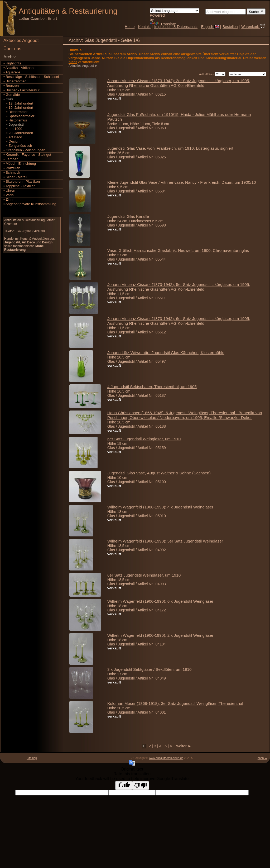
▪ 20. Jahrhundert (18, 133)
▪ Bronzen (11, 86)
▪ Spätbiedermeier (19, 116)
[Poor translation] (141, 786)
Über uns (12, 49)
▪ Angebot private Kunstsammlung (30, 204)
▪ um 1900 (13, 129)
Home (130, 27)
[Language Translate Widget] (174, 11)
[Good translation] (124, 786)
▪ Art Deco (13, 137)
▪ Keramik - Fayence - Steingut (27, 155)
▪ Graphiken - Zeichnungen (24, 150)
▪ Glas (8, 99)
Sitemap (32, 758)
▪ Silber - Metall (15, 177)
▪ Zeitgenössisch (18, 146)
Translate (163, 24)
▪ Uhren (9, 190)
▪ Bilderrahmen (15, 81)
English (210, 27)
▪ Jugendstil (14, 124)
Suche (256, 11)
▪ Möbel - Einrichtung (20, 164)
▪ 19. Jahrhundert (18, 108)
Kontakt (144, 27)
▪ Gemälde (12, 95)
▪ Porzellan (12, 168)
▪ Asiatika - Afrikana (18, 68)
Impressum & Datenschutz (176, 27)
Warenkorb (253, 27)
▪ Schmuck (12, 173)
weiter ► (182, 746)
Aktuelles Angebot (21, 41)
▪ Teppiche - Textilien (19, 186)
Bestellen (230, 27)
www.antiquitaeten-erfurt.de (166, 758)
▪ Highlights (12, 63)
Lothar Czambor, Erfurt (38, 18)
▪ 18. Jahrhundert (18, 103)
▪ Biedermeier (15, 112)
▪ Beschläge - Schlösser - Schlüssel (31, 77)
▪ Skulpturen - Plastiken (22, 181)
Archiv (9, 57)
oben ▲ (262, 758)
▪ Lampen (11, 159)
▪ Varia (9, 195)
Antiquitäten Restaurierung (68, 11)
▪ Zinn (8, 199)
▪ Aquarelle (12, 72)
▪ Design (11, 141)
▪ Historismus (15, 120)
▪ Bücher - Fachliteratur (21, 90)
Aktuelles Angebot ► (84, 66)
